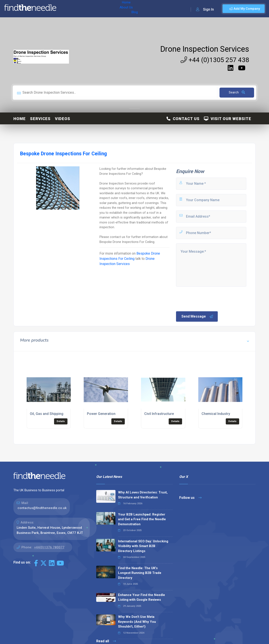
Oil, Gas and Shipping (47, 414)
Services (40, 119)
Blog (97, 9)
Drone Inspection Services (205, 49)
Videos (63, 119)
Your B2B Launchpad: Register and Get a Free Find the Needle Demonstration (142, 519)
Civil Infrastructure (159, 414)
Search (237, 92)
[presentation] (208, 299)
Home (66, 9)
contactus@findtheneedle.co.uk (42, 508)
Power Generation (101, 414)
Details (61, 421)
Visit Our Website (228, 119)
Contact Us (183, 119)
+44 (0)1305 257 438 (215, 60)
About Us (82, 9)
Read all (106, 641)
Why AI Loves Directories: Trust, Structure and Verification (143, 495)
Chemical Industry (216, 414)
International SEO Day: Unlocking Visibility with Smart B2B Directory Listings (143, 546)
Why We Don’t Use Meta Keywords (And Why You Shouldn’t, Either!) (137, 622)
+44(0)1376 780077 (49, 547)
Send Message (197, 316)
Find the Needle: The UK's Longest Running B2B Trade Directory (140, 573)
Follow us (190, 498)
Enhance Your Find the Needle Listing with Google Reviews (142, 597)
